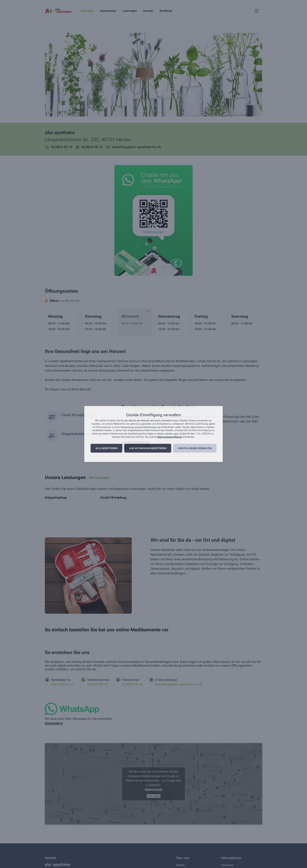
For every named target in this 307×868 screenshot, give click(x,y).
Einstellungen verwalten (195, 448)
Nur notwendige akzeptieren (148, 448)
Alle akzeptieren (107, 448)
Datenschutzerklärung (169, 437)
